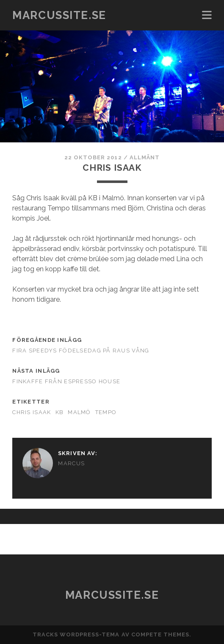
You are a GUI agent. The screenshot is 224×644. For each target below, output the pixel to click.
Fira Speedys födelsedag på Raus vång (81, 351)
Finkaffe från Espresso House (66, 381)
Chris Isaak (32, 412)
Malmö (79, 412)
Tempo (106, 412)
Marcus (71, 463)
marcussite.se (59, 15)
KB (60, 412)
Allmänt (145, 157)
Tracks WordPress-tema (76, 634)
